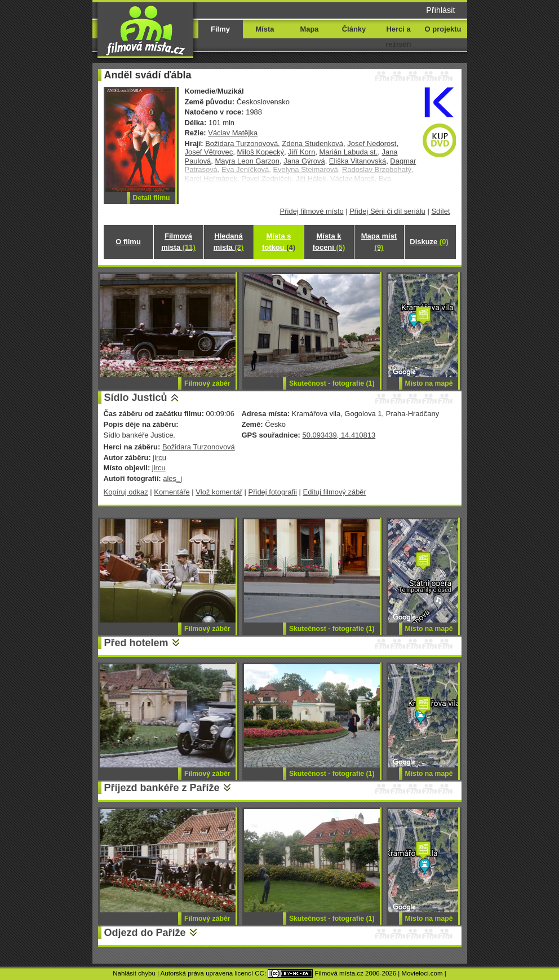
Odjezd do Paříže (145, 933)
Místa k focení (329, 242)
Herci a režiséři (398, 37)
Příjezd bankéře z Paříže (162, 788)
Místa (265, 29)
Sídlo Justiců (136, 398)
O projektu (443, 29)
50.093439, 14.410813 (339, 435)
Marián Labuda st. (349, 152)
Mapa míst (379, 242)
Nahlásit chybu (134, 973)
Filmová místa (178, 242)
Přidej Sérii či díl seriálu (387, 211)
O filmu (128, 242)
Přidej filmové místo (312, 211)
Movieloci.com (422, 973)
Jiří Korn (301, 152)
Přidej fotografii (273, 492)
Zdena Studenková (312, 144)
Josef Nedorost (372, 144)
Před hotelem (136, 643)
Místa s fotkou (279, 242)
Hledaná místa (229, 242)
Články (354, 29)
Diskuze (429, 242)
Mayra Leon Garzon (247, 161)
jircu (159, 458)
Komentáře (172, 492)
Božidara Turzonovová (241, 144)
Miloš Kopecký (260, 152)
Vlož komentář (219, 492)
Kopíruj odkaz (126, 492)
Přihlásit (440, 10)
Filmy (220, 29)
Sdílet (440, 211)
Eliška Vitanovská (358, 161)
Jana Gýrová (304, 161)
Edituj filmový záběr (335, 492)
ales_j (172, 478)
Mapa (309, 29)
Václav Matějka (233, 133)
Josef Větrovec (209, 152)
